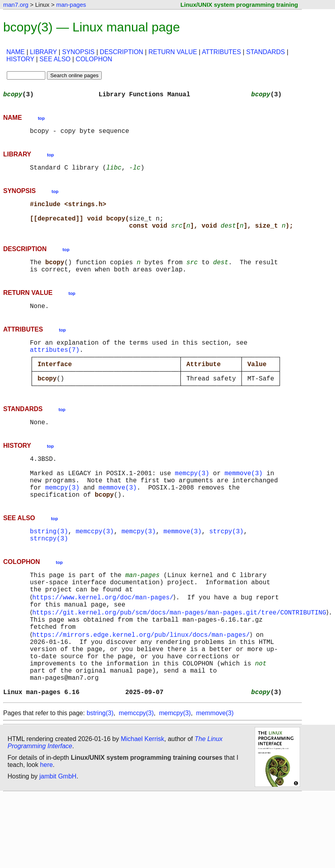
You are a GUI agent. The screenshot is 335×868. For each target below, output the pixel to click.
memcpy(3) (192, 506)
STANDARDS (265, 52)
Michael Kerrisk (142, 805)
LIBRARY (43, 52)
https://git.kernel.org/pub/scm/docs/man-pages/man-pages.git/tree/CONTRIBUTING (181, 661)
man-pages (71, 5)
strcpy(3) (226, 571)
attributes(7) (55, 369)
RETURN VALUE (172, 52)
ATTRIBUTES (221, 52)
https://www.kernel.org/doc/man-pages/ (104, 644)
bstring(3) (49, 571)
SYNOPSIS (78, 52)
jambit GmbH (58, 842)
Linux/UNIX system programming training (239, 5)
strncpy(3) (49, 579)
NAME (15, 52)
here (46, 831)
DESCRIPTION (121, 52)
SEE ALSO (55, 59)
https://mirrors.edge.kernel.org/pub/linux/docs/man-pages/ (142, 688)
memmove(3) (244, 506)
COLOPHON (94, 59)
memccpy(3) (95, 571)
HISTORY (20, 59)
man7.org (16, 5)
